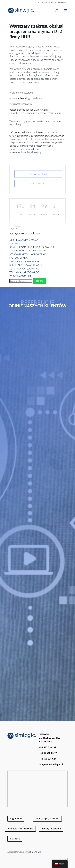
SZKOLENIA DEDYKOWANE (24, 261)
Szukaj (40, 281)
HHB (18, 229)
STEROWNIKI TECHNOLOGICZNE (28, 254)
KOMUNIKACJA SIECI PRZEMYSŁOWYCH (32, 247)
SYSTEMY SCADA (18, 258)
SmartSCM (36, 852)
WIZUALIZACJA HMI (21, 276)
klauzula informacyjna (20, 829)
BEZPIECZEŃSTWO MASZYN (25, 240)
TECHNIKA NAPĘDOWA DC (24, 272)
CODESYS (15, 243)
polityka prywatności (47, 818)
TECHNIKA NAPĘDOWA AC (24, 269)
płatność (15, 839)
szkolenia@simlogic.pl (31, 152)
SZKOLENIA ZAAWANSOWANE (26, 265)
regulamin (16, 818)
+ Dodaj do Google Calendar (38, 174)
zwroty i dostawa (51, 829)
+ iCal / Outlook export (38, 183)
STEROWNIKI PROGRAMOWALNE (28, 251)
